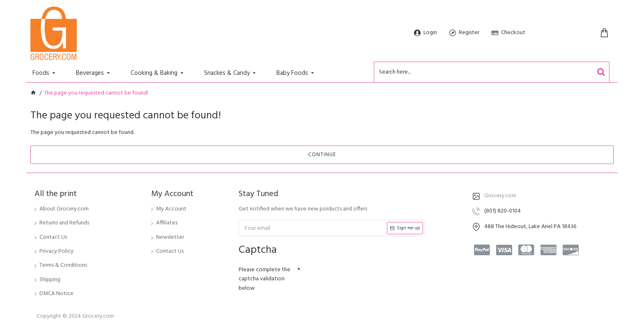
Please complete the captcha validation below (264, 279)
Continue (322, 155)
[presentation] (358, 277)
